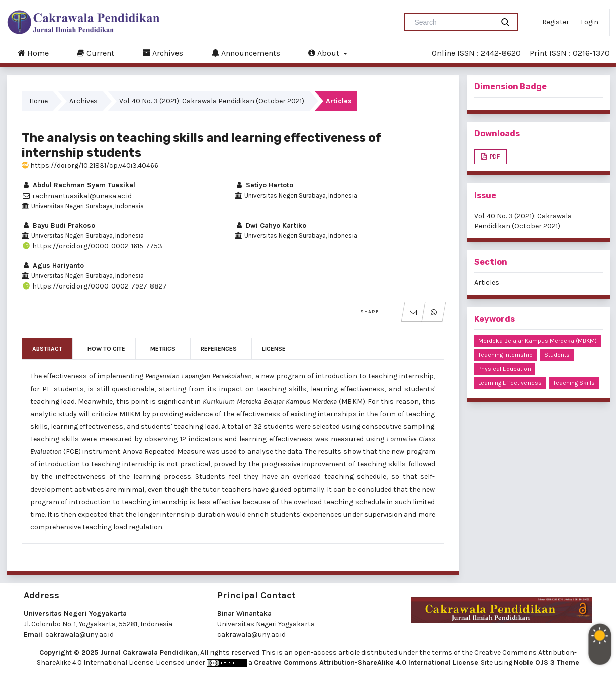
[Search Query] (453, 22)
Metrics (163, 349)
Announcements (246, 53)
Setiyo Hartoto (264, 185)
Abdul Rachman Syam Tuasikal (78, 185)
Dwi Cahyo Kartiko (271, 225)
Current (96, 53)
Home (33, 53)
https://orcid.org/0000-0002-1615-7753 (92, 246)
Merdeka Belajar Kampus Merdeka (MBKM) (538, 341)
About (325, 53)
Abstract (47, 349)
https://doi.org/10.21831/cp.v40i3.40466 (90, 166)
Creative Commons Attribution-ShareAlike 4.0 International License (366, 663)
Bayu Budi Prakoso (58, 225)
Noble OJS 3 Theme (547, 663)
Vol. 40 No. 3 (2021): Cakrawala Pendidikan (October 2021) (212, 101)
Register (556, 22)
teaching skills (574, 383)
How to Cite (106, 349)
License (274, 349)
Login (590, 22)
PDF (494, 157)
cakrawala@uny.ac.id (79, 635)
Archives (163, 53)
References (219, 349)
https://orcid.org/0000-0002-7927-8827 (94, 286)
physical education (505, 369)
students (557, 355)
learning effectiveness (510, 383)
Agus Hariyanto (53, 266)
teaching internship (505, 355)
